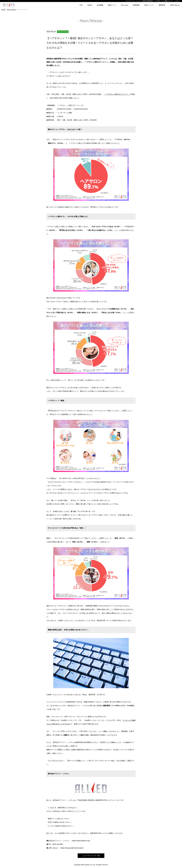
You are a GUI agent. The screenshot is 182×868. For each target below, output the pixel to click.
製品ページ (112, 5)
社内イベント (149, 5)
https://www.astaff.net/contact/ (72, 848)
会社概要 (100, 5)
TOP (81, 5)
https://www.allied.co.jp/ (81, 841)
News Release (11, 10)
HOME (3, 10)
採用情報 (136, 5)
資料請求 (162, 5)
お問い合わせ (175, 5)
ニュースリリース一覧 (91, 856)
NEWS (90, 5)
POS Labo (125, 5)
